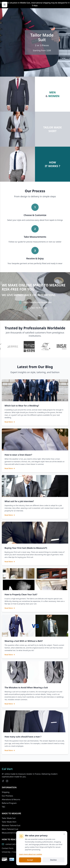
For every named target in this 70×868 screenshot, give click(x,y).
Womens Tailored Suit (11, 825)
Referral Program (9, 803)
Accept (30, 860)
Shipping (6, 792)
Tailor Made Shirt (9, 822)
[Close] (64, 834)
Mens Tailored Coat (10, 829)
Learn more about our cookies (30, 854)
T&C (4, 807)
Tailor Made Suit (9, 818)
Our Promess (7, 796)
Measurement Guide (11, 833)
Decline (53, 860)
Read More (10, 422)
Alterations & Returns (11, 799)
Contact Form (8, 848)
